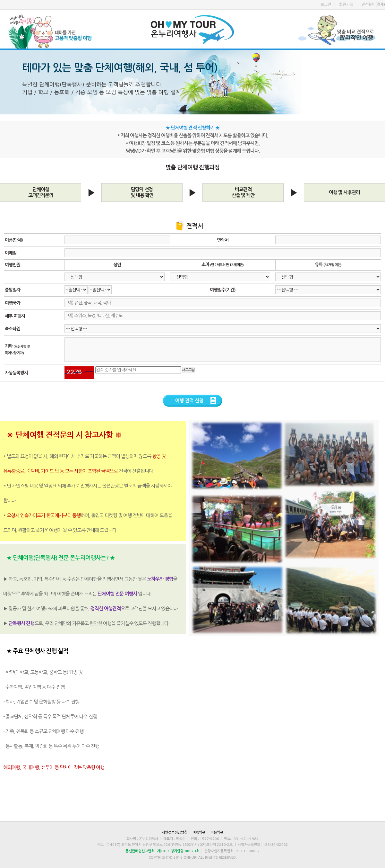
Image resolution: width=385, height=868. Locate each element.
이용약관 (217, 832)
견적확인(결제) (373, 4)
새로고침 (188, 370)
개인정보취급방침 (175, 832)
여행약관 (199, 832)
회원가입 (346, 4)
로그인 (326, 4)
